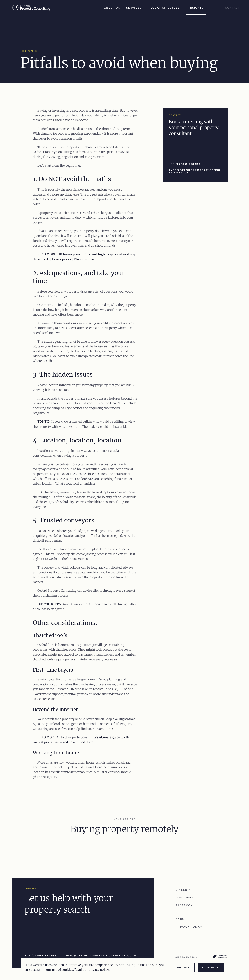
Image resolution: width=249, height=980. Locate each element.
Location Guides (167, 8)
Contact (232, 8)
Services (135, 8)
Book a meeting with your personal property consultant (194, 128)
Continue (211, 967)
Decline (183, 967)
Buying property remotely (124, 829)
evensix (192, 957)
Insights (196, 8)
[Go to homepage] (33, 8)
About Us (112, 8)
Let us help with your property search (69, 904)
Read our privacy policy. (92, 970)
